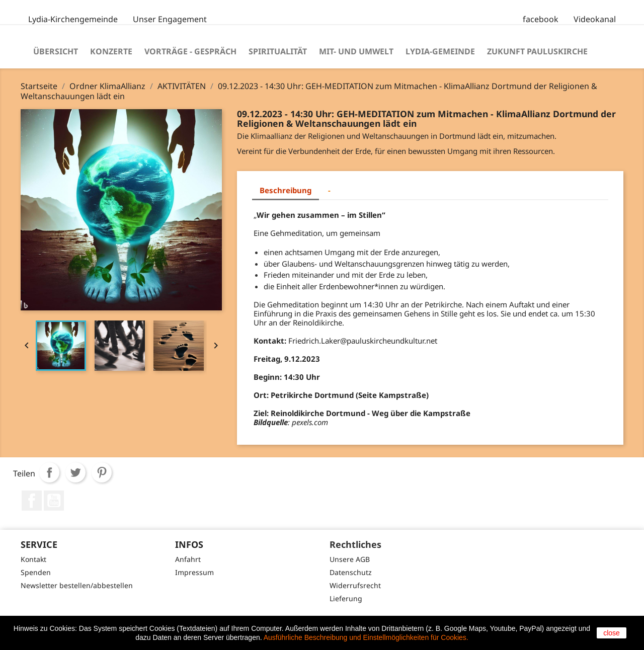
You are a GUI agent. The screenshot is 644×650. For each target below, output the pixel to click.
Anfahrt (188, 559)
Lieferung (346, 598)
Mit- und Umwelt (356, 51)
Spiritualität (278, 51)
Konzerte (111, 51)
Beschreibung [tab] (286, 190)
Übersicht (56, 51)
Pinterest (102, 472)
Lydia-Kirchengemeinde (73, 19)
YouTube (54, 501)
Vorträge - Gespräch (190, 51)
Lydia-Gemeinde (440, 51)
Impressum (194, 572)
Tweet (75, 472)
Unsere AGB (350, 559)
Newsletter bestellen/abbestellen (77, 585)
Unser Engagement (170, 19)
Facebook (32, 501)
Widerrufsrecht (355, 585)
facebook (541, 19)
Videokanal (595, 19)
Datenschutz (351, 572)
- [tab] (329, 190)
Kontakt (33, 559)
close (612, 633)
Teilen (49, 472)
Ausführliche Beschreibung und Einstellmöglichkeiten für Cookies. (366, 637)
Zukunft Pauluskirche (537, 51)
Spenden (36, 572)
